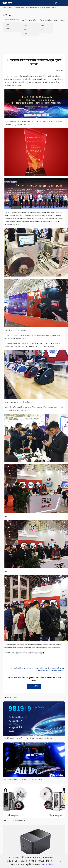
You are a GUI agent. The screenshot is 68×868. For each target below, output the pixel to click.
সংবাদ (11, 8)
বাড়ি (5, 8)
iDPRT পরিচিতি (34, 686)
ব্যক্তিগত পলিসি (46, 864)
